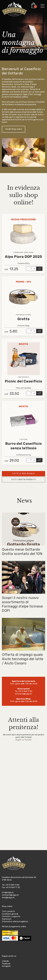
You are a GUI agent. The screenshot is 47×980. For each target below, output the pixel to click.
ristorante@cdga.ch (23, 694)
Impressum (7, 919)
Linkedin (5, 961)
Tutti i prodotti (8, 911)
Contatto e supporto (11, 916)
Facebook (6, 964)
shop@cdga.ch (8, 898)
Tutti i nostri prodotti (23, 480)
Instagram (6, 966)
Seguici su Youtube (23, 740)
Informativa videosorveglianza (15, 921)
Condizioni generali (10, 914)
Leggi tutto (7, 215)
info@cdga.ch (8, 892)
